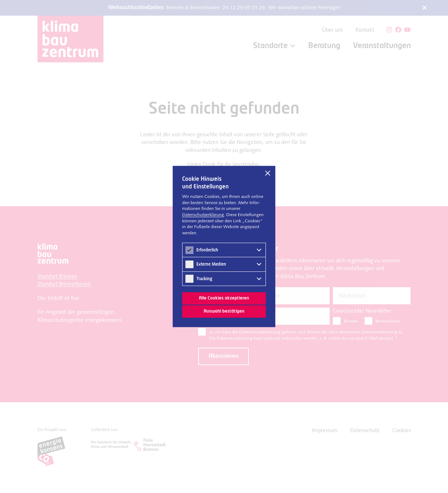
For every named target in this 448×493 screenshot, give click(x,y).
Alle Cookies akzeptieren (224, 298)
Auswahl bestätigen (224, 311)
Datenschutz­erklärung (203, 215)
